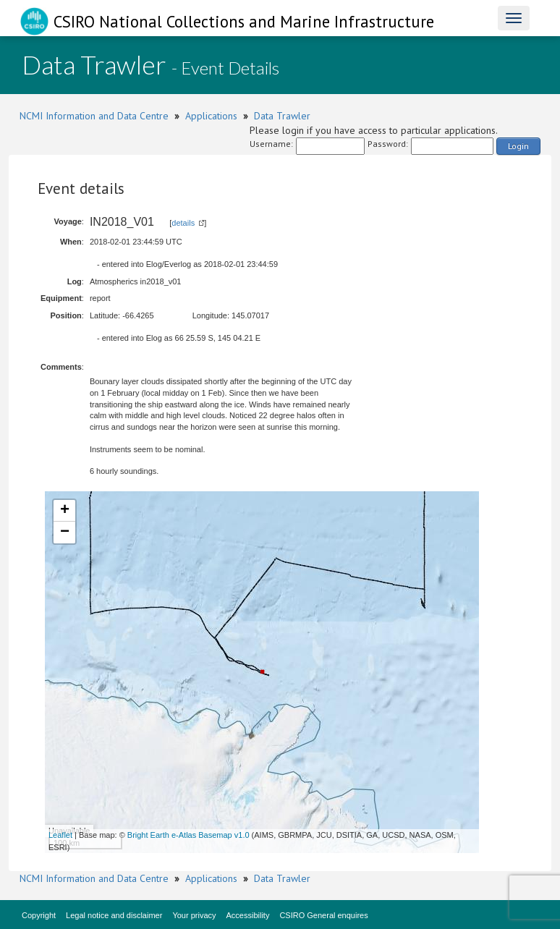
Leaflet (60, 835)
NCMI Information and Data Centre (94, 116)
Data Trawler (282, 116)
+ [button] (65, 511)
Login (518, 146)
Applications (211, 116)
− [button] (65, 533)
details (183, 223)
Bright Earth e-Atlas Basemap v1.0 (188, 835)
